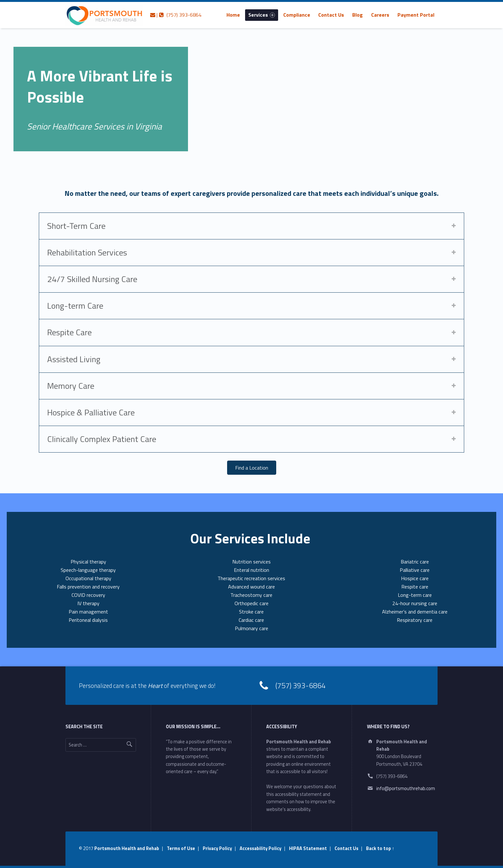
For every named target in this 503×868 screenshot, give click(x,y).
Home (233, 15)
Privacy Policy (217, 848)
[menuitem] (233, 15)
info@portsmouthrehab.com (406, 789)
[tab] (251, 226)
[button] (252, 468)
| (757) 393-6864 (176, 15)
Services (262, 15)
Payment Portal (416, 15)
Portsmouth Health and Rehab (127, 848)
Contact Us (331, 15)
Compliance (297, 15)
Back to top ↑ (380, 848)
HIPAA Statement (308, 848)
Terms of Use (181, 848)
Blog (358, 15)
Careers (380, 15)
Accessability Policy (260, 848)
